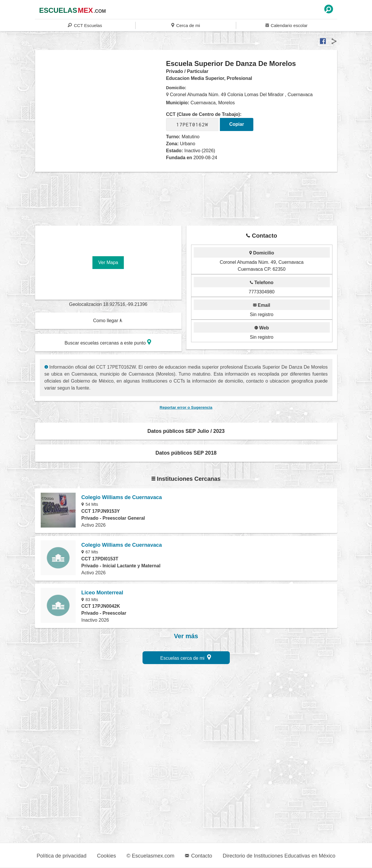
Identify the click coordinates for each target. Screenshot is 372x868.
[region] (101, 106)
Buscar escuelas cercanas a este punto (108, 342)
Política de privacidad (62, 856)
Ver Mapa (108, 262)
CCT (85, 25)
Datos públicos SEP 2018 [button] (186, 453)
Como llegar (108, 321)
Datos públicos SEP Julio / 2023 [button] (186, 431)
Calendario (286, 25)
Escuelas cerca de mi (186, 657)
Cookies (107, 856)
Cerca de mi (186, 25)
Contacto (199, 856)
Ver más (186, 636)
